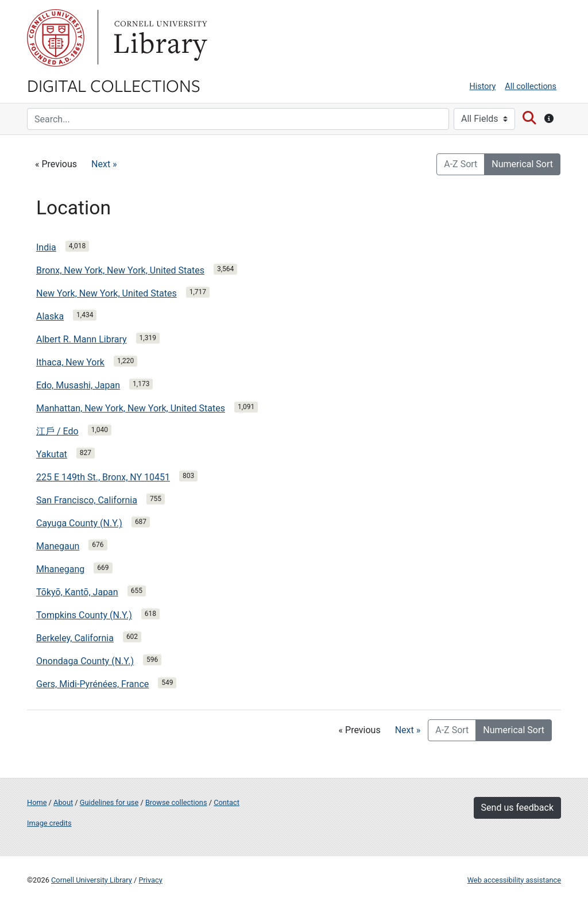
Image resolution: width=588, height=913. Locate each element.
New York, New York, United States (107, 293)
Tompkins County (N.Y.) (84, 615)
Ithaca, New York (70, 362)
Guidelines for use (109, 802)
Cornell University (56, 38)
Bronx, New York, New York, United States (120, 270)
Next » (104, 164)
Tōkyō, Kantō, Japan (77, 592)
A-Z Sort (461, 164)
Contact (227, 802)
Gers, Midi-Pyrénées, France (92, 684)
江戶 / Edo (57, 431)
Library (159, 38)
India (46, 247)
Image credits (49, 823)
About (63, 802)
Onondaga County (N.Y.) (85, 661)
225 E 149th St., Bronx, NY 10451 (103, 477)
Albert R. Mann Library (82, 339)
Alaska (50, 316)
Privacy (150, 880)
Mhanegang (60, 569)
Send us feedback (517, 808)
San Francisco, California (87, 500)
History (483, 86)
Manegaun (58, 546)
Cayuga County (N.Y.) (79, 523)
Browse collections (176, 802)
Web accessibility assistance (514, 880)
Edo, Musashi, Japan (78, 385)
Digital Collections (114, 85)
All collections (531, 86)
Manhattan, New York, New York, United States (131, 408)
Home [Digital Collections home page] (37, 802)
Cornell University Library (92, 880)
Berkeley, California (75, 638)
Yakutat (52, 454)
